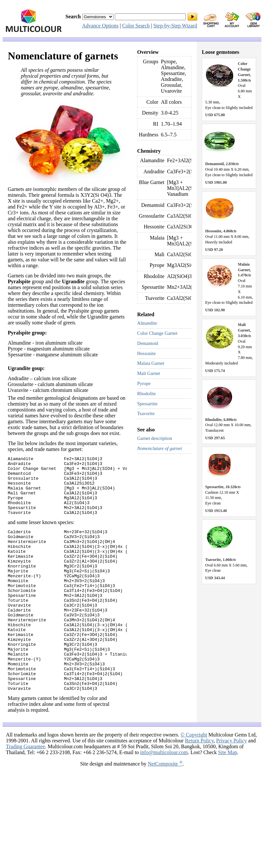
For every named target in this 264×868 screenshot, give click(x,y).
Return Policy (199, 785)
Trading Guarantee (26, 790)
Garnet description (155, 438)
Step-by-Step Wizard (175, 26)
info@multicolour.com (164, 796)
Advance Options (100, 26)
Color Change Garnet (157, 333)
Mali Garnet (149, 373)
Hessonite (146, 353)
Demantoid (148, 343)
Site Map (228, 796)
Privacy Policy (232, 785)
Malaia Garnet (151, 363)
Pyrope (144, 383)
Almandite (147, 323)
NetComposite (165, 808)
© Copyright (194, 779)
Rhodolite (146, 394)
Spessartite (147, 404)
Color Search (136, 26)
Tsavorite (146, 413)
